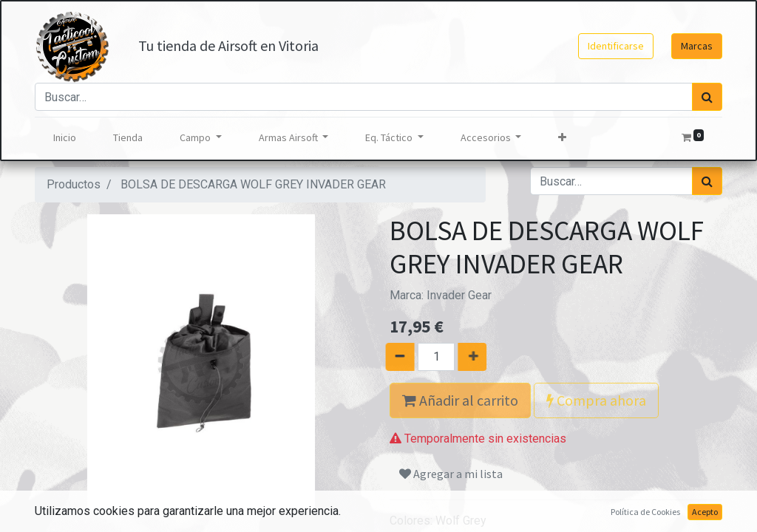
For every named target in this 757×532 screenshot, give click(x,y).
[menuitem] (65, 138)
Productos (74, 184)
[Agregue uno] (490, 357)
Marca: (441, 295)
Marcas (697, 46)
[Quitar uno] (382, 357)
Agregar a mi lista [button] (451, 474)
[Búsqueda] (707, 97)
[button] (562, 138)
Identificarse (616, 46)
